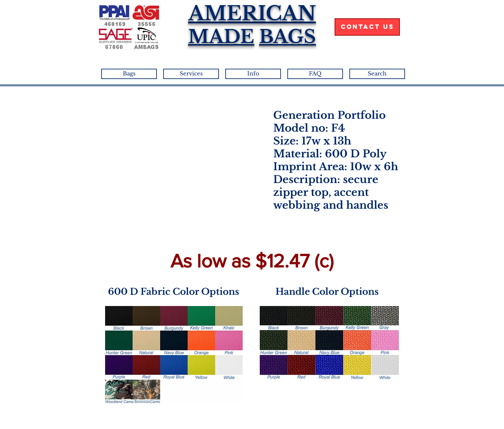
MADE (221, 37)
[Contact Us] (367, 27)
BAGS (288, 37)
